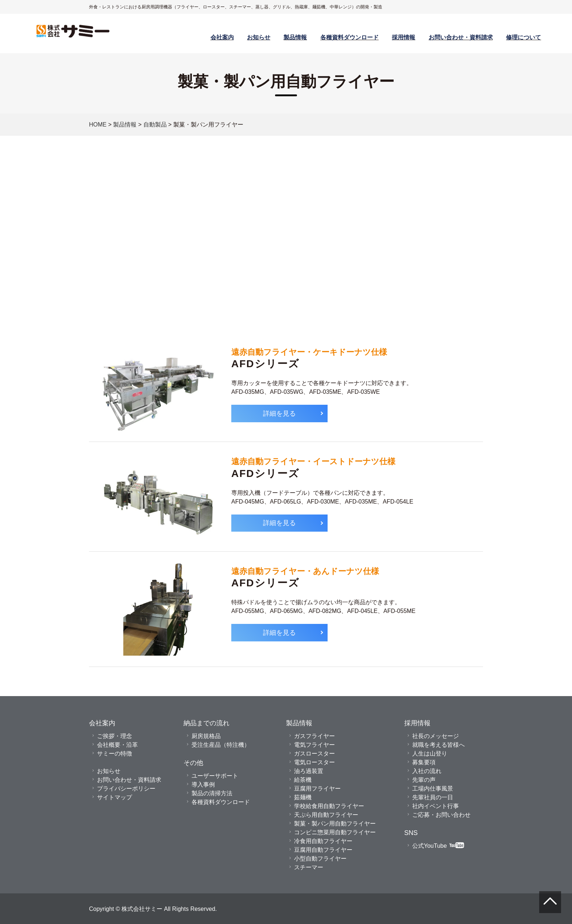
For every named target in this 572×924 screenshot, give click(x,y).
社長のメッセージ (436, 736)
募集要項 (424, 762)
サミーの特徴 (115, 753)
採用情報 (403, 37)
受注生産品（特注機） (221, 745)
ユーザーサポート (215, 776)
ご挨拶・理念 (115, 736)
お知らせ (259, 37)
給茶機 (303, 780)
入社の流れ (427, 771)
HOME (98, 124)
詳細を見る (279, 413)
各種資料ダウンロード (349, 37)
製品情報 (295, 37)
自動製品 (155, 124)
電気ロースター (314, 762)
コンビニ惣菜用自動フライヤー (335, 832)
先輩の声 (424, 780)
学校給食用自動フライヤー (329, 806)
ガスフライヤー (314, 736)
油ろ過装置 (309, 771)
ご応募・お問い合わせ (441, 815)
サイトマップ (115, 797)
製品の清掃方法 (212, 793)
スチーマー (309, 867)
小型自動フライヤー (320, 858)
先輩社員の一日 (433, 797)
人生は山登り (430, 753)
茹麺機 (303, 797)
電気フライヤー (314, 745)
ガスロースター (314, 753)
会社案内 (222, 37)
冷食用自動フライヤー (323, 841)
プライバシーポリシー (126, 788)
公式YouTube (438, 846)
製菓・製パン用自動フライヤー (335, 823)
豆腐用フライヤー (317, 788)
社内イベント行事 (436, 806)
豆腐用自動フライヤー (323, 850)
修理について (523, 37)
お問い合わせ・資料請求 (461, 37)
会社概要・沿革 (117, 745)
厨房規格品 (206, 736)
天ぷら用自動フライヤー (326, 815)
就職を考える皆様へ (438, 745)
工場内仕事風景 (433, 788)
